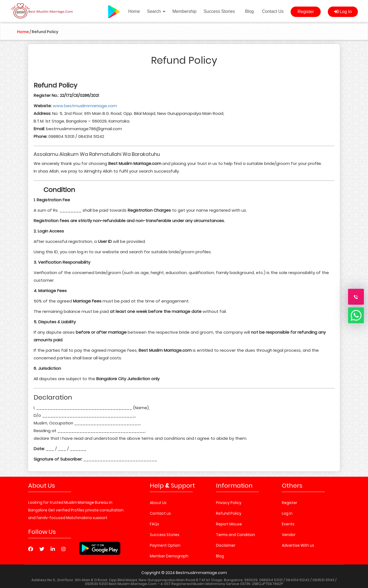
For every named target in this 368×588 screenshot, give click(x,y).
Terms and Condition (236, 535)
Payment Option (165, 545)
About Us (158, 503)
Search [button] (156, 11)
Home (134, 11)
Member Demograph (169, 556)
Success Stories (219, 11)
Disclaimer (226, 545)
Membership (185, 11)
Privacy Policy (229, 503)
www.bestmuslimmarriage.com (85, 106)
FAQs (154, 524)
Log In (343, 12)
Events (288, 524)
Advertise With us (298, 545)
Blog (249, 11)
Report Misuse (229, 524)
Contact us (160, 513)
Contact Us (273, 11)
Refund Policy (229, 513)
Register (306, 12)
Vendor (289, 535)
